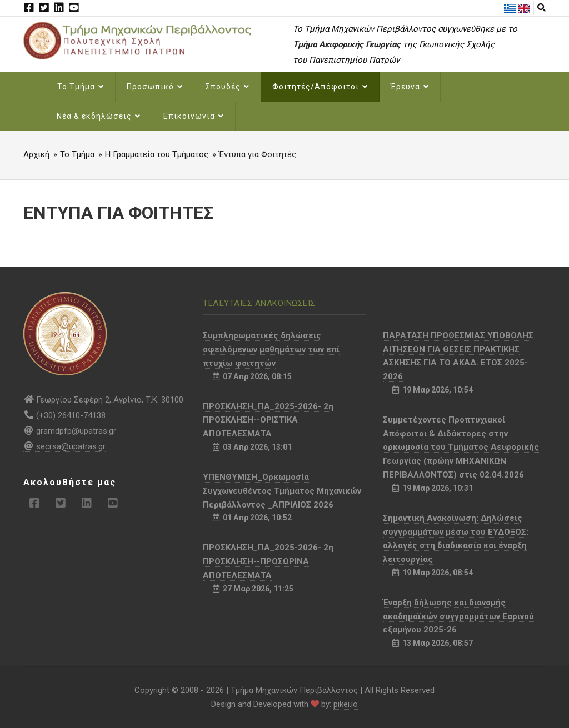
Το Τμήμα (81, 87)
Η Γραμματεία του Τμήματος (157, 154)
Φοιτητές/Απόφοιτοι (320, 87)
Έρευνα (410, 87)
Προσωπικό (155, 87)
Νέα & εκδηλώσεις (99, 116)
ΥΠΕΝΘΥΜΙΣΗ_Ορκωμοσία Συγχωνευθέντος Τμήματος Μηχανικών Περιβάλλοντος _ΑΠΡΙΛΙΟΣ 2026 (282, 491)
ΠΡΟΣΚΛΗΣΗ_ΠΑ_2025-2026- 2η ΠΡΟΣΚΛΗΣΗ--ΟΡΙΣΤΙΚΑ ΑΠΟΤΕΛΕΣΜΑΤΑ (268, 420)
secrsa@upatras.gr (64, 446)
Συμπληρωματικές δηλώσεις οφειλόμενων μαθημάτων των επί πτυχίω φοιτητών (271, 349)
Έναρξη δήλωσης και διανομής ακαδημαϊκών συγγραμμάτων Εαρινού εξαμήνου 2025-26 (458, 616)
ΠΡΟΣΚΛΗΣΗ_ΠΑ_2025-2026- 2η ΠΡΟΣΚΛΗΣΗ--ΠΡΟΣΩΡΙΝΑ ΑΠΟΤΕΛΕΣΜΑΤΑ (268, 561)
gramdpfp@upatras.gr (70, 431)
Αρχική (36, 154)
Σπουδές (228, 87)
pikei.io (346, 704)
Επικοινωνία (194, 116)
